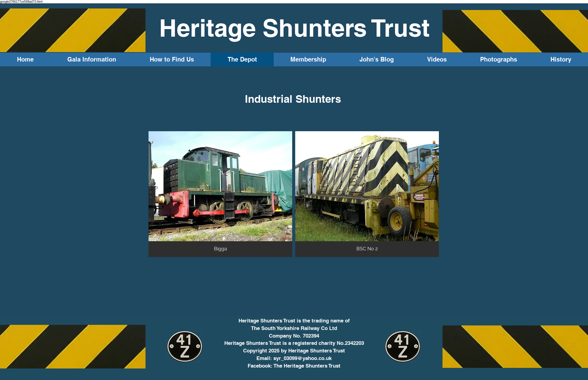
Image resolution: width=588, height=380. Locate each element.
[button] (220, 194)
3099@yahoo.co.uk (309, 358)
